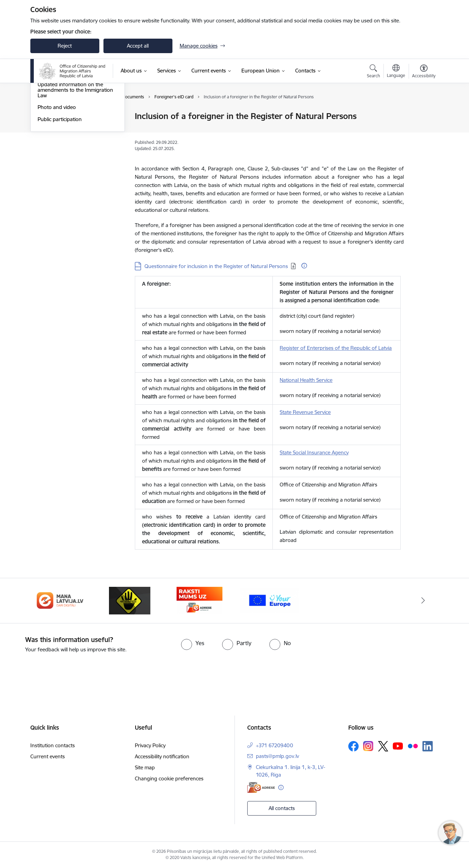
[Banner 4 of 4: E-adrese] (199, 600)
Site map (145, 767)
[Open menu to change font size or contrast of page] (424, 72)
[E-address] (261, 787)
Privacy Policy (150, 745)
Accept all (138, 46)
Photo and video (57, 181)
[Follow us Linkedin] (428, 746)
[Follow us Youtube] (398, 746)
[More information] (304, 266)
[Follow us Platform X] (383, 746)
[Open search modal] (373, 72)
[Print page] (422, 113)
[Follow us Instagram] (368, 746)
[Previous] (46, 601)
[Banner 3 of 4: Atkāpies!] (130, 600)
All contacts (282, 808)
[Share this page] (422, 131)
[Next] (423, 601)
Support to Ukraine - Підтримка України (75, 143)
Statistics (48, 129)
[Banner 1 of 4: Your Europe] (270, 600)
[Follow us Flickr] (413, 746)
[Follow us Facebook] (353, 746)
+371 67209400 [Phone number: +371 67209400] (275, 745)
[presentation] (58, 673)
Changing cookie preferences (169, 778)
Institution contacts (53, 745)
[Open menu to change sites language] (396, 72)
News (44, 116)
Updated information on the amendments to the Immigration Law (75, 164)
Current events (48, 756)
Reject (65, 46)
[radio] (193, 643)
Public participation (60, 193)
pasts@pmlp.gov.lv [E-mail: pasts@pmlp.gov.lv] (277, 756)
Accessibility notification (162, 756)
